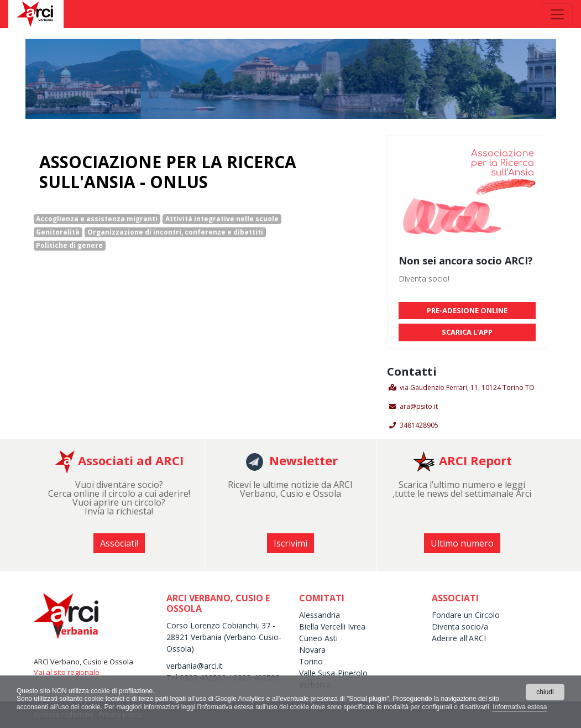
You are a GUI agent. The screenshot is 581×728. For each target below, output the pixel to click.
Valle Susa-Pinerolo (333, 673)
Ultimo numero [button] (462, 543)
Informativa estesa (520, 707)
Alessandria (320, 615)
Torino (311, 661)
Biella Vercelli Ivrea (332, 626)
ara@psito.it (419, 406)
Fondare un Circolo (466, 615)
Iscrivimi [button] (290, 543)
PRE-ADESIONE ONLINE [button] (467, 310)
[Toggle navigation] (557, 14)
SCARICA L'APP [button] (467, 332)
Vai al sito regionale (67, 672)
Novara (312, 650)
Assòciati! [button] (119, 543)
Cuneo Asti (318, 638)
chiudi (545, 692)
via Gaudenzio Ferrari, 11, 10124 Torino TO (467, 388)
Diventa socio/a (460, 626)
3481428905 (419, 425)
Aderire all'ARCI (460, 638)
